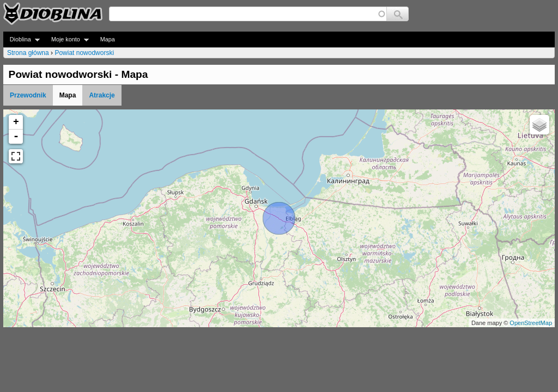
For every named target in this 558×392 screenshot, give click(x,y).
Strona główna (28, 53)
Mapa (108, 39)
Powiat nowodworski (84, 53)
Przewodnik (28, 95)
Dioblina (22, 39)
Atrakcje (102, 95)
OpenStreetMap (531, 323)
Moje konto (67, 39)
